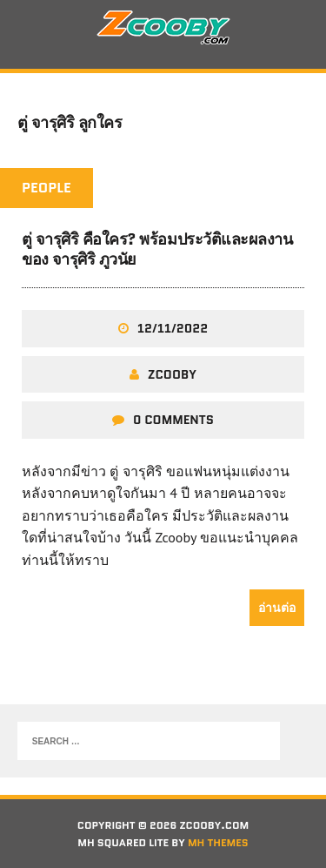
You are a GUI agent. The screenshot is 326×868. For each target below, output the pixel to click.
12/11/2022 (173, 328)
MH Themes (218, 842)
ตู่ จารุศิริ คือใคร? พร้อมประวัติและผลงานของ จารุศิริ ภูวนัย (157, 249)
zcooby (172, 374)
